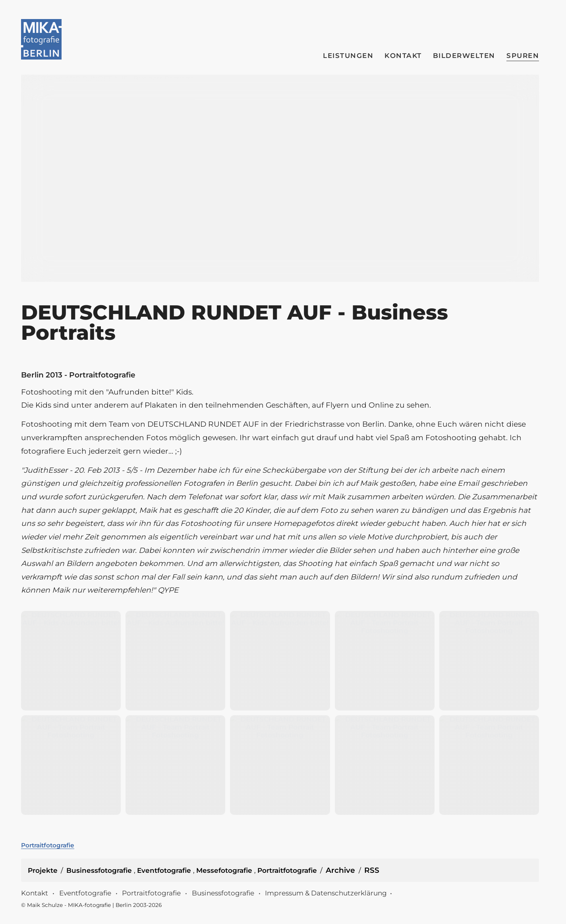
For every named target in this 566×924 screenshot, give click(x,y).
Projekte (43, 870)
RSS (372, 870)
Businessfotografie (100, 870)
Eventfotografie (165, 870)
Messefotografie (225, 870)
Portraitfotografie (48, 845)
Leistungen (348, 56)
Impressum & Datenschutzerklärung (326, 893)
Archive (340, 870)
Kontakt (403, 56)
